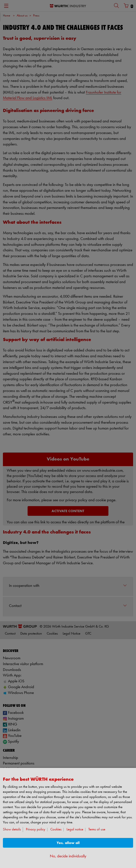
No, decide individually (68, 856)
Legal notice (75, 830)
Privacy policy (36, 830)
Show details (12, 830)
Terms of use (97, 830)
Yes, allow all (68, 843)
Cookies (56, 830)
